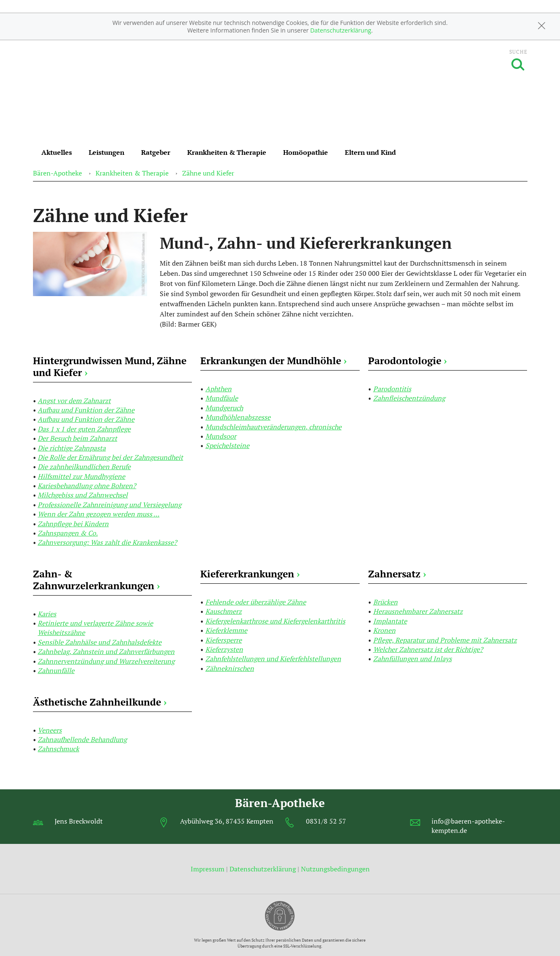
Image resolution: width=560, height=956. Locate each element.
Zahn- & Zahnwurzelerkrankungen (96, 580)
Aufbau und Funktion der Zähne (86, 410)
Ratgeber (156, 152)
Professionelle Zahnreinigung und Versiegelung (109, 505)
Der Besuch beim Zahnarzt (77, 438)
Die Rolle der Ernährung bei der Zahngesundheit (110, 457)
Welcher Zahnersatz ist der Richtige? (428, 649)
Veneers (50, 730)
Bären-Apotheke (57, 173)
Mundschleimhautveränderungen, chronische (273, 427)
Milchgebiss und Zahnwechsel (83, 495)
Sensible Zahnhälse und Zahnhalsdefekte (100, 642)
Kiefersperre (224, 640)
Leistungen (107, 152)
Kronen (384, 630)
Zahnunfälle (56, 670)
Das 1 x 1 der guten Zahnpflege (84, 429)
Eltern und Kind (370, 152)
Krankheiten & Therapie (227, 152)
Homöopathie (306, 152)
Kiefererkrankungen (250, 574)
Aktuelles (57, 152)
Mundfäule (222, 398)
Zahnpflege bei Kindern (73, 524)
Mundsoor (221, 436)
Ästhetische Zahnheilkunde (100, 702)
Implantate (390, 621)
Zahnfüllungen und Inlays (412, 659)
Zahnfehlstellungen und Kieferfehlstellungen (273, 659)
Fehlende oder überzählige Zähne (256, 602)
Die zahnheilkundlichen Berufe (84, 467)
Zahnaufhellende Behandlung (82, 739)
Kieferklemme (226, 630)
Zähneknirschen (230, 668)
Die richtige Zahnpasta (72, 448)
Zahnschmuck (58, 749)
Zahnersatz (397, 574)
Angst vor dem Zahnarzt (74, 401)
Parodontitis (392, 389)
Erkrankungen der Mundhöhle (273, 361)
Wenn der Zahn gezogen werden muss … (98, 514)
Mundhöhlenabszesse (238, 417)
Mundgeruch (224, 408)
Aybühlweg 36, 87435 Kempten (227, 821)
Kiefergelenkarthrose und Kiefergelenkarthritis (275, 621)
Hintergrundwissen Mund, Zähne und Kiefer (110, 367)
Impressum (208, 869)
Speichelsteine (227, 445)
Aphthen (219, 389)
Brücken (385, 602)
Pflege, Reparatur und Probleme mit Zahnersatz (445, 640)
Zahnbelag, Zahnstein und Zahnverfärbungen (106, 651)
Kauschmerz (224, 611)
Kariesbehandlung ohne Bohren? (87, 486)
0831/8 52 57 (326, 821)
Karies (47, 614)
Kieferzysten (224, 649)
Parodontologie (407, 361)
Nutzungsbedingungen (335, 869)
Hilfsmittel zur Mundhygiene (81, 476)
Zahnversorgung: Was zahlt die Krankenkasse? (107, 542)
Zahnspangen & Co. (68, 533)
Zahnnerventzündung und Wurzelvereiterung (106, 661)
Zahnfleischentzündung (409, 398)
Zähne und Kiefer (208, 173)
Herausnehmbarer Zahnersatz (418, 611)
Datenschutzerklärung (341, 30)
